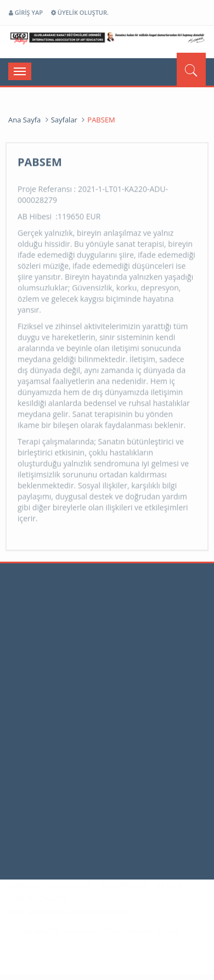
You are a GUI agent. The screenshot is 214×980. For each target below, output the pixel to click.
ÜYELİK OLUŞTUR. (80, 12)
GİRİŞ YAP (26, 12)
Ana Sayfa (24, 120)
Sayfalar (64, 120)
